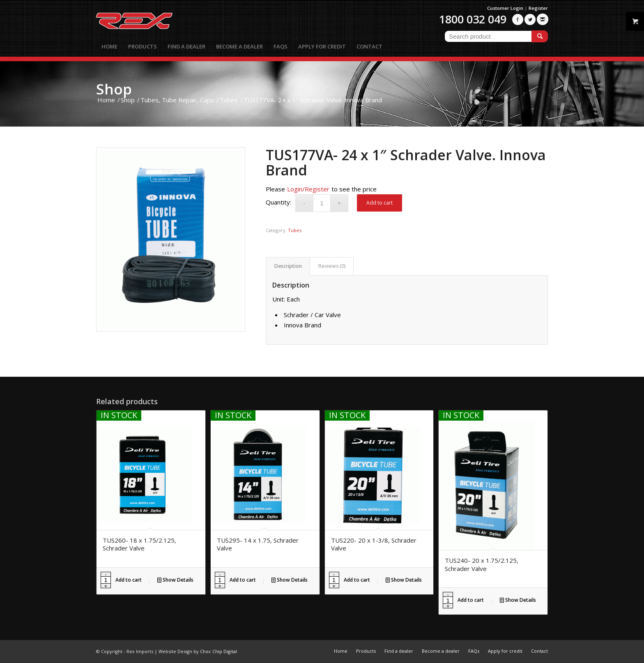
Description (288, 266)
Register (538, 8)
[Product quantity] (322, 203)
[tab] (288, 266)
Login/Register (308, 189)
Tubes (295, 230)
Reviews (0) (332, 266)
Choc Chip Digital (218, 651)
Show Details (175, 580)
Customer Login (505, 8)
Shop (114, 89)
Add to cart (379, 203)
